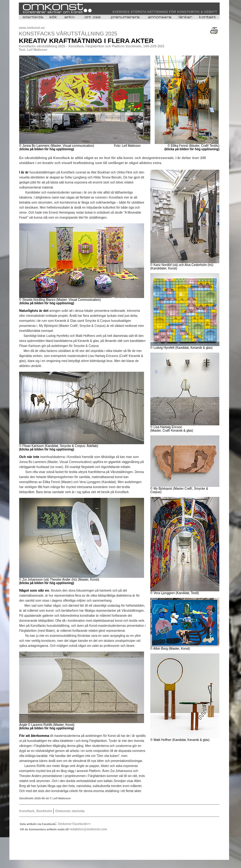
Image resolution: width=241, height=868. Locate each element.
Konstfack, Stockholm (36, 811)
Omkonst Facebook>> (74, 824)
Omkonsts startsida (70, 811)
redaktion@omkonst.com (88, 829)
